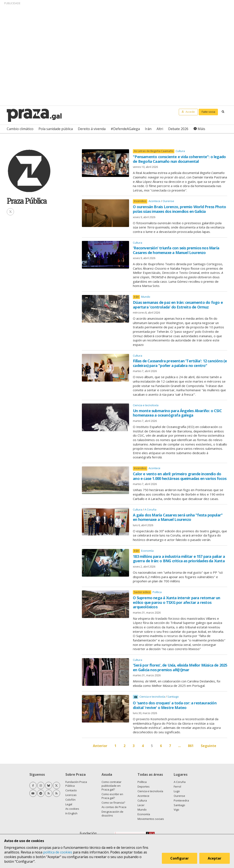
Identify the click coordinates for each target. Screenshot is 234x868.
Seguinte (209, 746)
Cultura (180, 151)
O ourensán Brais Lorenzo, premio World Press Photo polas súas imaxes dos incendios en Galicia (179, 209)
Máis (201, 129)
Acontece (155, 201)
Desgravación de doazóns (112, 814)
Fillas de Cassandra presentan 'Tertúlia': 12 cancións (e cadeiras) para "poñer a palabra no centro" (180, 363)
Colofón (70, 800)
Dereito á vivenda (92, 129)
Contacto (71, 790)
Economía (147, 551)
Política (157, 592)
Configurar (180, 858)
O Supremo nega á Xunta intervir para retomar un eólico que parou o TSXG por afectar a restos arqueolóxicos (176, 602)
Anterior (100, 746)
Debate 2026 (178, 129)
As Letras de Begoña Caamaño (154, 151)
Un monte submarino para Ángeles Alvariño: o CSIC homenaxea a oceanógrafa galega (177, 413)
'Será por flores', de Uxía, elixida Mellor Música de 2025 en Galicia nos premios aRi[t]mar (180, 667)
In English (71, 813)
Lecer (141, 805)
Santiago (173, 697)
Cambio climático (20, 129)
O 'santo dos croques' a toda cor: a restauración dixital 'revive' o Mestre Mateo (175, 705)
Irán (148, 129)
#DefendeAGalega (125, 129)
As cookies (72, 809)
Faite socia (208, 112)
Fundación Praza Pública (76, 784)
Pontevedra (181, 800)
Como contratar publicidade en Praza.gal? (111, 786)
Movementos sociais (151, 819)
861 (191, 746)
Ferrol (177, 786)
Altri (160, 129)
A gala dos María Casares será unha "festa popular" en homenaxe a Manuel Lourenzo (178, 517)
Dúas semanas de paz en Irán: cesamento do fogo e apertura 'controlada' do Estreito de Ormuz (178, 305)
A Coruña (150, 509)
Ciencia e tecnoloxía (146, 405)
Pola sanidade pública (56, 129)
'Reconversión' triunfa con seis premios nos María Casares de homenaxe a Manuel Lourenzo (176, 250)
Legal (69, 804)
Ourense (168, 201)
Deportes (144, 786)
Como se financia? (113, 803)
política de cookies (58, 852)
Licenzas (71, 795)
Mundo (146, 297)
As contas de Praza (114, 807)
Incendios (140, 201)
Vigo (176, 810)
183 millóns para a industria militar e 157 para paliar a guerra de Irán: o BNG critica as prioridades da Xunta (179, 559)
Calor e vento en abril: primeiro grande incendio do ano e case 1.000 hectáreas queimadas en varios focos (180, 476)
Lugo (177, 791)
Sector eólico (142, 592)
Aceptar (215, 858)
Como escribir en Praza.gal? (112, 796)
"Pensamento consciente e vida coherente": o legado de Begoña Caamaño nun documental (179, 159)
